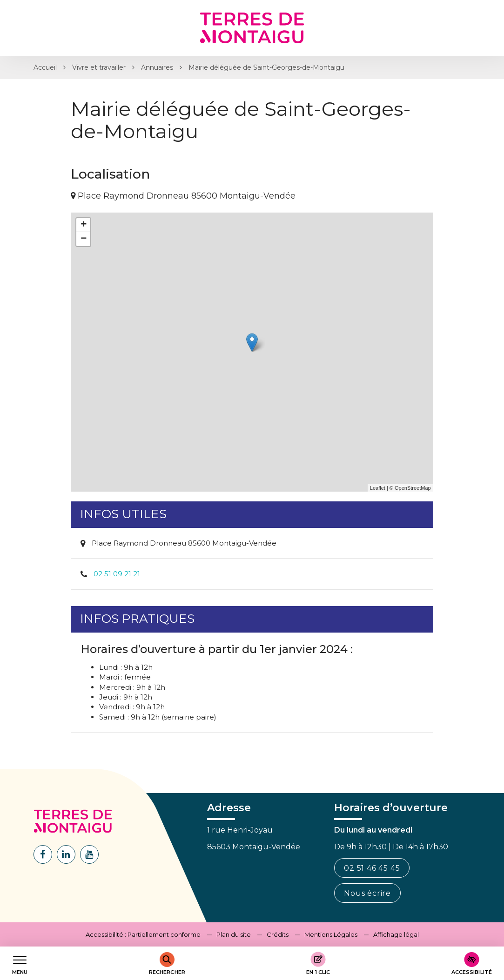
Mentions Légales (331, 934)
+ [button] (84, 225)
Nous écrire (367, 893)
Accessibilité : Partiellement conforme (143, 934)
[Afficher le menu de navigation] (20, 963)
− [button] (84, 239)
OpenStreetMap (413, 488)
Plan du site (234, 934)
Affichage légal (396, 934)
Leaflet (378, 488)
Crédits (278, 934)
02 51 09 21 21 (117, 574)
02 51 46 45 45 (372, 868)
